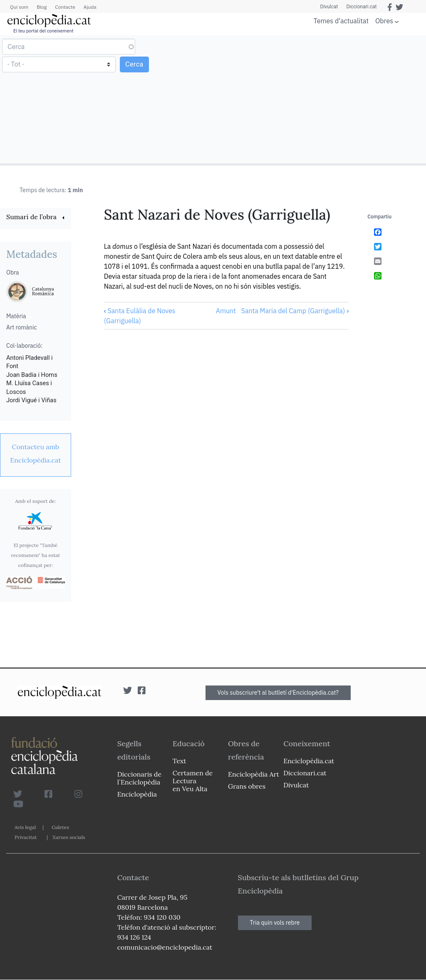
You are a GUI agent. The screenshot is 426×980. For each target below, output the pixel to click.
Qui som (19, 7)
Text (180, 761)
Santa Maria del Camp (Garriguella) (295, 311)
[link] (36, 218)
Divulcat (329, 7)
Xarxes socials (69, 837)
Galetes (60, 827)
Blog (42, 7)
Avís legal (25, 827)
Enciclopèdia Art (254, 774)
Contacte (65, 7)
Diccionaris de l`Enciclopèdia (139, 778)
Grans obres (247, 786)
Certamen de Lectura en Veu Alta (193, 781)
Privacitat (26, 837)
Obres (384, 21)
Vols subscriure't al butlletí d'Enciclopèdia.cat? (278, 693)
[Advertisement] (318, 99)
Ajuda (90, 7)
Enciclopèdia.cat (309, 761)
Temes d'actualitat (341, 21)
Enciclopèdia (137, 794)
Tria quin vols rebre (275, 923)
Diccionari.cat (361, 7)
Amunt (226, 311)
